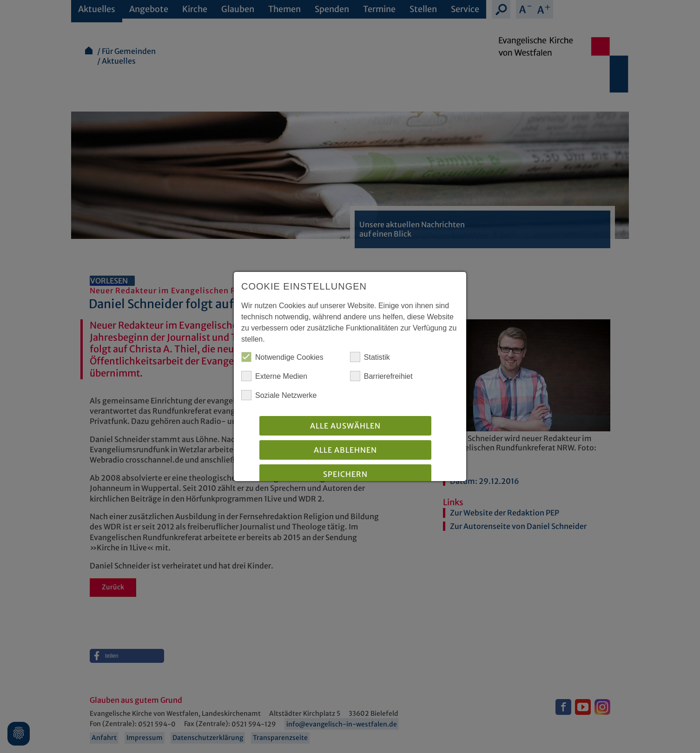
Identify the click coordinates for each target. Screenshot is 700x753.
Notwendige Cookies (282, 357)
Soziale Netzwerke (279, 395)
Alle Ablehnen (345, 450)
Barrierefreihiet (381, 376)
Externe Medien (274, 376)
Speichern (345, 474)
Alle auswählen (345, 426)
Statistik (370, 357)
